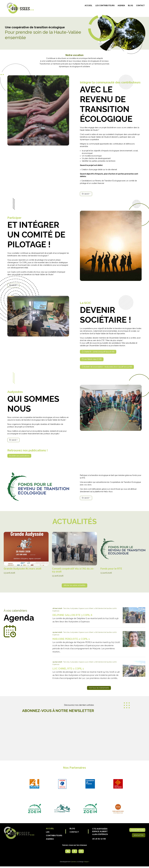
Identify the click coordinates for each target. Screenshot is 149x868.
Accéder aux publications (19, 456)
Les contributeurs (105, 6)
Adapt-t (87, 862)
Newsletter (139, 835)
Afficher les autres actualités (74, 585)
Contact (140, 6)
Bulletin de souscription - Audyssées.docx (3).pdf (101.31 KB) (108, 367)
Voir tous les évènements (99, 688)
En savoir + (86, 194)
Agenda (121, 6)
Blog (130, 6)
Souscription (137, 830)
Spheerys (74, 862)
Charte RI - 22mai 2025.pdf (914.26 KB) (99, 352)
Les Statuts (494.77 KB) (93, 359)
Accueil (89, 6)
